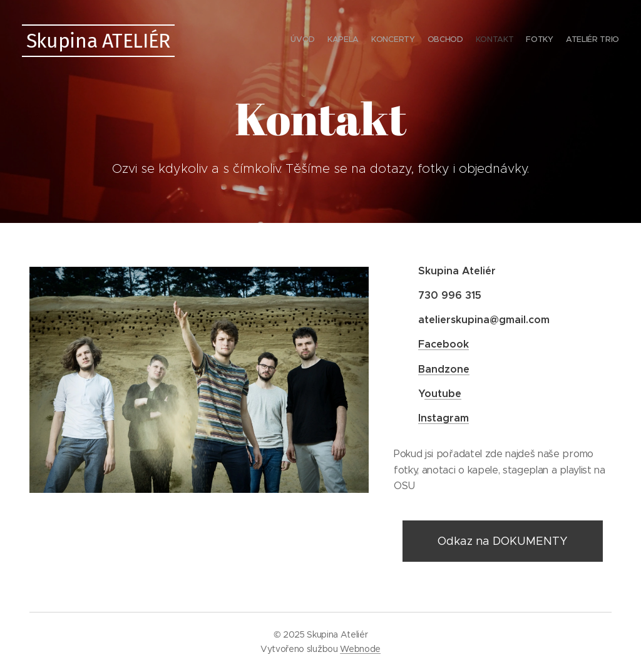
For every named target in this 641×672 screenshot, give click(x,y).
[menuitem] (546, 41)
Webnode (360, 649)
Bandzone (444, 369)
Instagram (444, 418)
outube (443, 394)
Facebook (444, 344)
